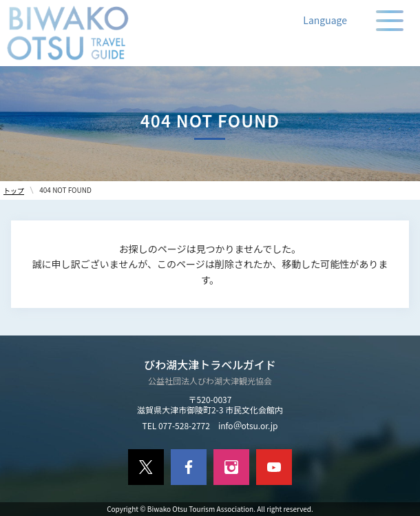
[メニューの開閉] (390, 21)
